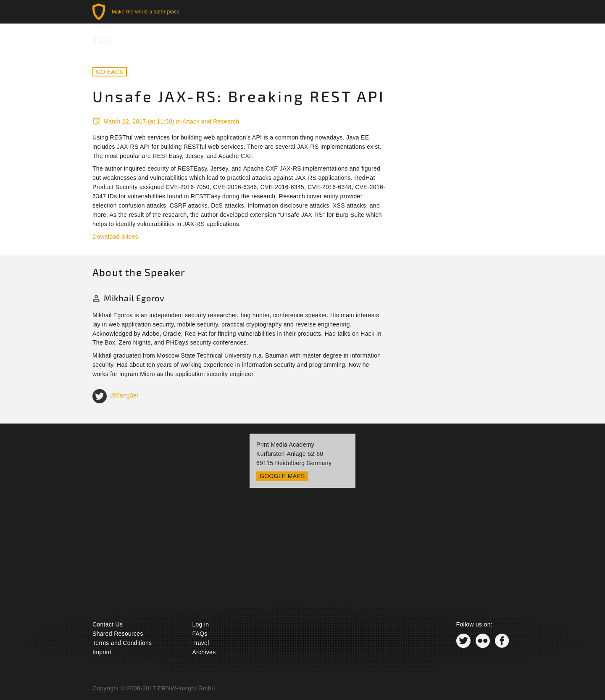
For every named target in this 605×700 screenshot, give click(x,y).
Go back (110, 72)
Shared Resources (118, 634)
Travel (200, 643)
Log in (200, 624)
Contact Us (108, 624)
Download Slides (115, 237)
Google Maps (282, 476)
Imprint (102, 652)
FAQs (200, 634)
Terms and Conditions (122, 643)
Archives (204, 652)
